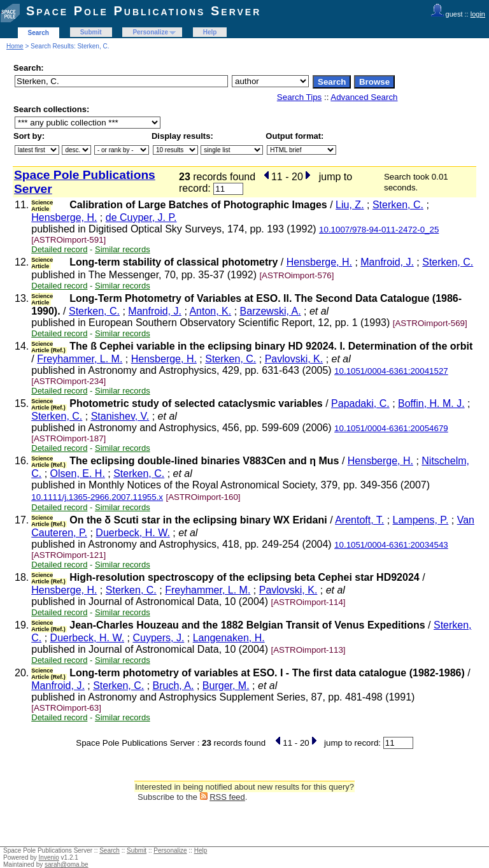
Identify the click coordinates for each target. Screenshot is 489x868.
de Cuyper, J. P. (141, 217)
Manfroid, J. (387, 262)
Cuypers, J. (158, 638)
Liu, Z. (350, 205)
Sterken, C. (398, 205)
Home (15, 46)
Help (210, 32)
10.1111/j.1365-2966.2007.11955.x (97, 497)
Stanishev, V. (120, 416)
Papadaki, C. (360, 403)
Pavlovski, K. (294, 359)
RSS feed (227, 797)
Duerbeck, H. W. (132, 533)
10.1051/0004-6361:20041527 (391, 371)
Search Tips (299, 97)
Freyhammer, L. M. (80, 359)
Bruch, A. (174, 686)
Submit (91, 32)
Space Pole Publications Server (144, 11)
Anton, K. (210, 311)
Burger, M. (226, 686)
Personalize (150, 32)
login (478, 14)
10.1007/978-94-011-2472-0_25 (379, 230)
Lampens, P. (421, 520)
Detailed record (59, 249)
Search (39, 33)
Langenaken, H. (229, 638)
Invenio (49, 857)
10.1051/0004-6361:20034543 (391, 545)
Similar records (123, 249)
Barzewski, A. (271, 311)
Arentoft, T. (359, 520)
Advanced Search (364, 97)
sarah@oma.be (67, 864)
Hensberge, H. (64, 217)
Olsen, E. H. (78, 473)
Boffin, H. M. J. (431, 403)
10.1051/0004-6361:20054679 (391, 428)
